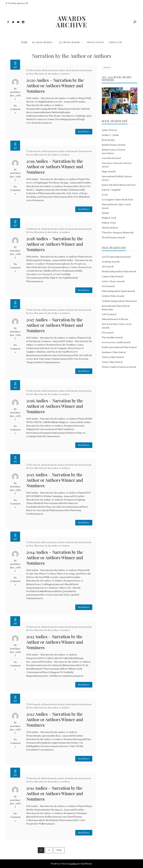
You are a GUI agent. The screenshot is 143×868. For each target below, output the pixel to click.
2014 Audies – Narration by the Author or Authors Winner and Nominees (55, 558)
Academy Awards (111, 262)
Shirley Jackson (110, 228)
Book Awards (72, 70)
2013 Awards (35, 627)
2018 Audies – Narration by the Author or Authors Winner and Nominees (55, 244)
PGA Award (108, 333)
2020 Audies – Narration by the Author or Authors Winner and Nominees (55, 86)
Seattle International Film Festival (119, 347)
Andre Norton (109, 130)
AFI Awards (108, 267)
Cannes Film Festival (112, 277)
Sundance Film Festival (114, 352)
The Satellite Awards (112, 338)
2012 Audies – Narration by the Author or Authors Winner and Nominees (55, 719)
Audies (62, 70)
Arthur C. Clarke (110, 135)
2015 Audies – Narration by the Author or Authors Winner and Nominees (55, 480)
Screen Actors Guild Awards (116, 342)
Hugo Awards (109, 172)
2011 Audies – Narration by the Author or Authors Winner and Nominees (55, 793)
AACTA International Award (116, 257)
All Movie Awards (69, 42)
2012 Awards (35, 704)
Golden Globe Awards (113, 296)
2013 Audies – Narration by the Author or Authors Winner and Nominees (55, 642)
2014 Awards (34, 542)
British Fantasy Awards (114, 145)
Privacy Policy (96, 42)
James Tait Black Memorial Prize (119, 185)
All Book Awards (42, 42)
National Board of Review (115, 319)
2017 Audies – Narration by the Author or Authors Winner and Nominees (55, 325)
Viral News (73, 864)
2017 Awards (34, 310)
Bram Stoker (108, 140)
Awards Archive (71, 21)
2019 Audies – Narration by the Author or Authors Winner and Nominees (55, 167)
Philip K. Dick (109, 218)
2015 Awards (34, 465)
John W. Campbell (111, 190)
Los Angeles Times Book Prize (118, 200)
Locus (105, 195)
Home (24, 42)
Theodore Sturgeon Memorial (118, 233)
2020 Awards (35, 70)
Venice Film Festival (112, 362)
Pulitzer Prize (109, 223)
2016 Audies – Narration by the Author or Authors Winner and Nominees (55, 406)
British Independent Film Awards (119, 272)
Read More (84, 132)
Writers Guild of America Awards (119, 367)
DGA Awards (108, 286)
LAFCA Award (109, 314)
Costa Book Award (111, 158)
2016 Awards (35, 391)
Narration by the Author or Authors (52, 74)
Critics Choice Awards (113, 281)
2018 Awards (35, 229)
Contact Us (115, 42)
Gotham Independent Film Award (119, 301)
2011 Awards (34, 778)
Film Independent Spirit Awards (118, 291)
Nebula (105, 213)
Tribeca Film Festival (113, 357)
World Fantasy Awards (113, 238)
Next (59, 850)
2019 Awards (35, 151)
